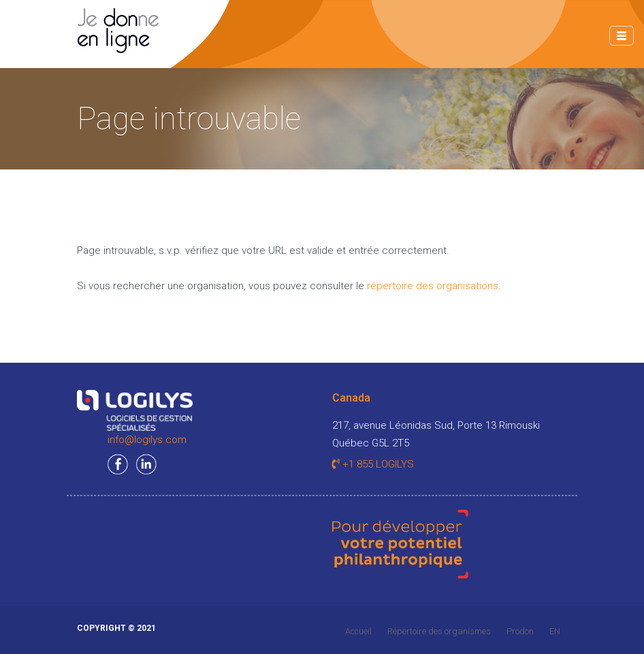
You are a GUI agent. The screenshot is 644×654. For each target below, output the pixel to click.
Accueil (358, 631)
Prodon (520, 631)
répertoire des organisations (433, 286)
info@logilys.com (147, 440)
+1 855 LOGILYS (373, 464)
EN (555, 631)
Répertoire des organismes (439, 631)
